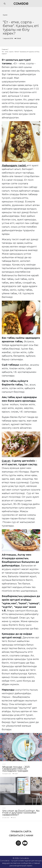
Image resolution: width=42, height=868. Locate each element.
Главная (5, 49)
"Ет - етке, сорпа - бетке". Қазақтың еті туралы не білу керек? (21, 53)
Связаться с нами (21, 835)
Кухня (5, 15)
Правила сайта (21, 832)
